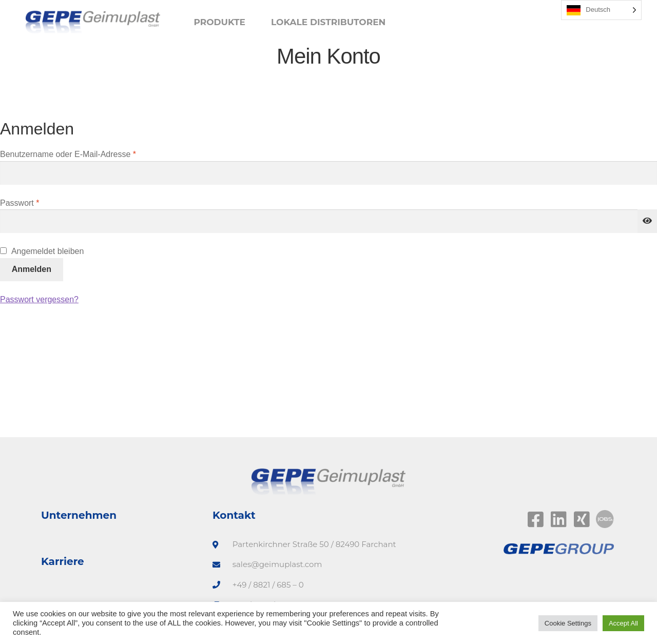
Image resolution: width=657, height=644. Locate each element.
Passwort (40, 202)
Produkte (219, 22)
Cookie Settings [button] (568, 623)
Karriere (63, 561)
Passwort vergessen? (39, 299)
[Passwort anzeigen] (647, 221)
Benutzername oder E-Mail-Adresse (89, 153)
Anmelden (32, 269)
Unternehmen (79, 515)
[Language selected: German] (601, 10)
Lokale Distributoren (328, 22)
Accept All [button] (623, 623)
